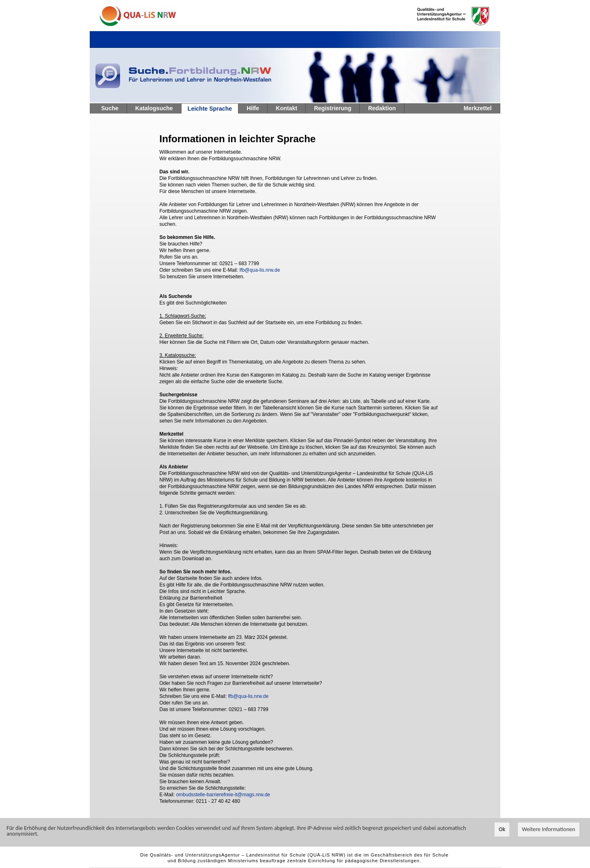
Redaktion (382, 108)
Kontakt (286, 108)
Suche (110, 108)
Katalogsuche (154, 108)
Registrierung (332, 108)
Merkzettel (478, 108)
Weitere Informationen (549, 830)
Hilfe (253, 108)
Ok (502, 830)
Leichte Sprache (210, 109)
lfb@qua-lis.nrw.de (260, 270)
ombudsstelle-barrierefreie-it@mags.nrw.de (223, 795)
